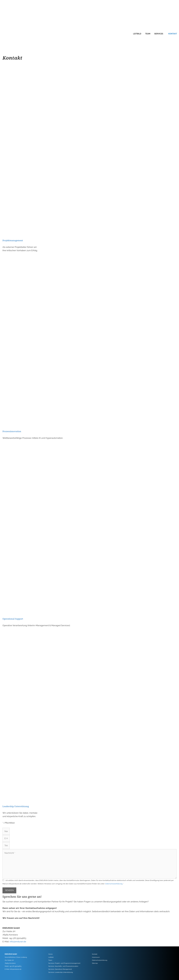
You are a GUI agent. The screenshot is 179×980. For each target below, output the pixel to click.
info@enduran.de (18, 942)
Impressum (96, 957)
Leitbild (137, 34)
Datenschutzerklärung (114, 884)
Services (159, 34)
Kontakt (173, 34)
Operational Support (13, 619)
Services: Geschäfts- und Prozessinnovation (63, 966)
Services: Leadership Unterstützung (61, 972)
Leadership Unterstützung (16, 806)
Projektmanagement (13, 240)
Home (50, 954)
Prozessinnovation (12, 431)
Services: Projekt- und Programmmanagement (64, 963)
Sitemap (95, 963)
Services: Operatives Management (60, 969)
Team (148, 34)
